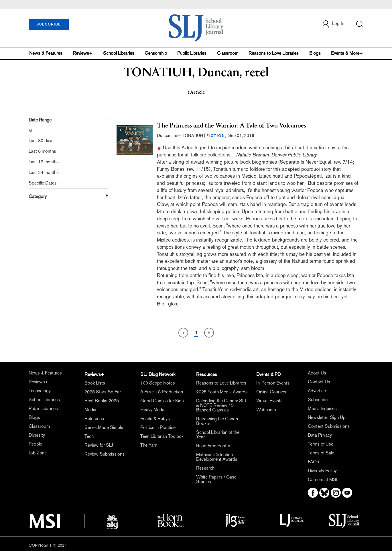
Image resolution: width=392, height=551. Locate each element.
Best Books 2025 (102, 401)
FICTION (216, 136)
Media (90, 410)
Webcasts (266, 410)
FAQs (313, 462)
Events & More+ (347, 53)
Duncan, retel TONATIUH (180, 135)
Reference (94, 418)
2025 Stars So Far (103, 392)
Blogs (315, 53)
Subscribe (318, 400)
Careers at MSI (323, 480)
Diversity (37, 435)
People (35, 444)
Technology (40, 391)
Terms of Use (321, 444)
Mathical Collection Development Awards (217, 457)
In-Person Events (273, 383)
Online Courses (271, 392)
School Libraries (119, 53)
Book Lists (95, 383)
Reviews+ (83, 53)
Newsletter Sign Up (327, 417)
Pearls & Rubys (155, 418)
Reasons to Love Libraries (274, 53)
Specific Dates (43, 183)
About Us (317, 373)
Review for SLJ (99, 445)
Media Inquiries (322, 408)
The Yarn (149, 445)
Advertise (317, 391)
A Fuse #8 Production (162, 392)
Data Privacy (320, 435)
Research (205, 468)
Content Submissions (329, 426)
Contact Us (319, 382)
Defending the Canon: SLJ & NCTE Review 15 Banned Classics (221, 405)
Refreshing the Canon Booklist (217, 421)
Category (38, 196)
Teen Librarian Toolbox (162, 436)
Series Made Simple (104, 427)
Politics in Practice (158, 427)
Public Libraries (192, 53)
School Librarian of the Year (218, 435)
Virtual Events (269, 401)
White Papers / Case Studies (216, 479)
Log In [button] (333, 24)
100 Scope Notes (158, 383)
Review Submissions (105, 454)
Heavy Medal (153, 410)
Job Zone (38, 453)
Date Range (40, 120)
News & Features (46, 53)
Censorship (156, 53)
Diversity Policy (322, 471)
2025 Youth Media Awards (222, 392)
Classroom (228, 53)
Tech (89, 436)
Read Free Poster (213, 446)
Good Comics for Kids (162, 401)
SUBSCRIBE (49, 24)
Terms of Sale (321, 453)
